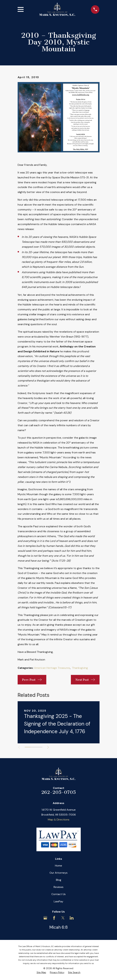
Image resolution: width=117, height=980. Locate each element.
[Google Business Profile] (45, 918)
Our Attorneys (58, 873)
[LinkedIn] (72, 918)
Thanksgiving (80, 668)
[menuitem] (41, 973)
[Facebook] (54, 918)
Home (58, 866)
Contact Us (58, 894)
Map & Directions (59, 820)
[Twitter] (63, 918)
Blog (59, 880)
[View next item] (49, 747)
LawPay (58, 901)
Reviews (58, 887)
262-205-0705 (58, 792)
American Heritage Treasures (52, 668)
